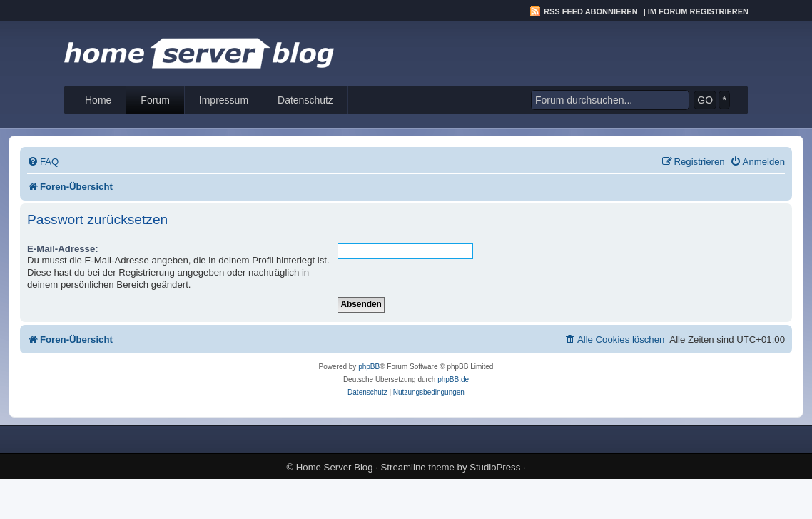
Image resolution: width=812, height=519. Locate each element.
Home (98, 100)
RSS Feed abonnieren (591, 11)
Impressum (224, 100)
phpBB (369, 367)
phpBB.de (453, 379)
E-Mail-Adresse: (63, 249)
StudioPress (495, 467)
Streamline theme (418, 467)
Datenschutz (305, 100)
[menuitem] (43, 162)
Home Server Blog (335, 467)
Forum (155, 100)
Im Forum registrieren (698, 11)
